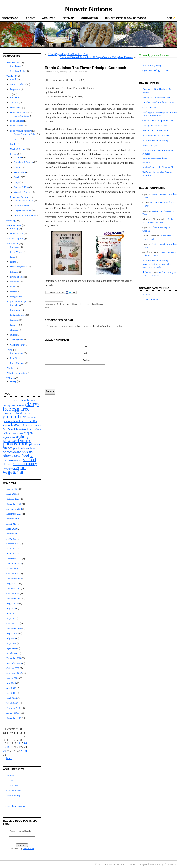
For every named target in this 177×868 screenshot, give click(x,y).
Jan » (9, 758)
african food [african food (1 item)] (7, 401)
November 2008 (14, 663)
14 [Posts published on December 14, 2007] (19, 743)
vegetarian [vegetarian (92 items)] (14, 472)
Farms (13, 262)
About (30, 18)
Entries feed (12, 785)
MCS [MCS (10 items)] (6, 429)
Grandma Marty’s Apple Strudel (158, 121)
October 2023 (13, 499)
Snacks (17, 177)
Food (9, 94)
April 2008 (12, 698)
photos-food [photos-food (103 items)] (16, 444)
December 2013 (14, 559)
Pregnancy (15, 89)
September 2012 (14, 579)
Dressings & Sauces (23, 162)
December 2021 (14, 514)
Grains (17, 167)
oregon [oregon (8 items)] (28, 433)
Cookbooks (15, 66)
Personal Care (17, 233)
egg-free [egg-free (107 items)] (21, 409)
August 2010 (12, 603)
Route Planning (17, 363)
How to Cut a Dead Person (155, 131)
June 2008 (11, 688)
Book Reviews (13, 63)
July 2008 (11, 683)
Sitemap (68, 18)
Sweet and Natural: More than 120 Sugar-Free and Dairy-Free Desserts (96, 57)
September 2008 (14, 673)
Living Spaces (17, 277)
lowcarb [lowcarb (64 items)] (19, 425)
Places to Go (12, 244)
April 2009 (12, 648)
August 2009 (12, 633)
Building (14, 229)
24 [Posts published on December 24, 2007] (5, 751)
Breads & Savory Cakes (25, 134)
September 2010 (14, 598)
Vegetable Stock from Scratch (156, 135)
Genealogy (11, 220)
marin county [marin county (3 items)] (34, 426)
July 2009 (11, 638)
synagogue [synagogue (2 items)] (8, 468)
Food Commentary (19, 112)
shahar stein (148, 272)
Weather (10, 368)
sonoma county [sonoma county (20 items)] (25, 464)
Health (13, 79)
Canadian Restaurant (24, 200)
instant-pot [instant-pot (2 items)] (32, 418)
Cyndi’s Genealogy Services (126, 18)
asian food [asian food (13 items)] (20, 400)
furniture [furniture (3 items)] (28, 413)
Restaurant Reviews (20, 197)
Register (10, 775)
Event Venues (17, 252)
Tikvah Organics (150, 299)
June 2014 (11, 554)
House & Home (14, 225)
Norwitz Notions (88, 9)
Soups (17, 182)
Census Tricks (149, 107)
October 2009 (13, 623)
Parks (13, 287)
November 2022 (14, 509)
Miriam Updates (18, 84)
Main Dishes (20, 172)
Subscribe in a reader (15, 806)
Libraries (14, 272)
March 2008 (12, 703)
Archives (49, 18)
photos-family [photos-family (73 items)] (17, 440)
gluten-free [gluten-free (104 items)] (14, 417)
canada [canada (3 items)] (32, 401)
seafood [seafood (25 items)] (29, 460)
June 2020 (11, 524)
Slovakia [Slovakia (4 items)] (7, 464)
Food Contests (17, 121)
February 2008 (13, 708)
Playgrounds (16, 297)
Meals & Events (18, 149)
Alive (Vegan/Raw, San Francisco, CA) (68, 54)
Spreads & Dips (21, 187)
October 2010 (13, 593)
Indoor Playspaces (19, 267)
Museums (15, 282)
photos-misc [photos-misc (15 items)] (12, 452)
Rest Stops (15, 358)
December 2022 (14, 504)
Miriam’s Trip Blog (152, 65)
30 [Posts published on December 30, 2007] (25, 751)
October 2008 (13, 668)
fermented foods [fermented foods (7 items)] (13, 413)
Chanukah (15, 305)
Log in (9, 781)
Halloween (15, 310)
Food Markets (17, 126)
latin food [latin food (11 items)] (27, 421)
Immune (146, 294)
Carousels (15, 247)
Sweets (17, 139)
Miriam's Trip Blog (16, 239)
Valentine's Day (17, 345)
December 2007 (14, 718)
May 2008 (11, 693)
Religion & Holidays (16, 302)
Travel (9, 350)
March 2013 (12, 568)
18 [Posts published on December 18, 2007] (8, 747)
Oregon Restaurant (23, 210)
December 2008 (14, 658)
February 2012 (13, 588)
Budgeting (15, 98)
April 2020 (12, 529)
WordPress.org (13, 795)
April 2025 (12, 494)
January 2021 (13, 519)
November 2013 (14, 564)
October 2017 (13, 544)
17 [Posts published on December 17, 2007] (5, 747)
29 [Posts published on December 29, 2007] (22, 751)
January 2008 (13, 713)
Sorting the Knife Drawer (154, 125)
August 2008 (12, 678)
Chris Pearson (170, 864)
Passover (14, 325)
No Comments (81, 72)
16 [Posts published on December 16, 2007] (25, 743)
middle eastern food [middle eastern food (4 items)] (21, 429)
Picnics (14, 292)
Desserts (18, 157)
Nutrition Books (18, 71)
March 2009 (12, 653)
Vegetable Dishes (22, 192)
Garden (14, 144)
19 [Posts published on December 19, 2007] (12, 747)
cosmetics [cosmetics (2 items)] (15, 405)
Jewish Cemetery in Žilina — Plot (158, 167)
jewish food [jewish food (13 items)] (11, 421)
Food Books (16, 107)
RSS (169, 18)
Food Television (21, 116)
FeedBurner (28, 848)
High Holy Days (18, 315)
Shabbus (14, 330)
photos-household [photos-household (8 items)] (25, 448)
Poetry (13, 381)
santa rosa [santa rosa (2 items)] (18, 460)
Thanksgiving (17, 340)
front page (10, 18)
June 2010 (11, 613)
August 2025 (12, 489)
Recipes (14, 154)
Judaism (14, 320)
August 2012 (12, 583)
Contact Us (90, 18)
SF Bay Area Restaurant (25, 215)
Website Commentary (17, 373)
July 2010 (11, 608)
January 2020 (13, 534)
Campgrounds (17, 353)
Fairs (12, 257)
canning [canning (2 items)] (6, 405)
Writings (10, 378)
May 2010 (11, 618)
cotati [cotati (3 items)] (23, 405)
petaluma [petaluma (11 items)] (22, 437)
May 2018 (11, 539)
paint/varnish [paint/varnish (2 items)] (9, 437)
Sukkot (13, 335)
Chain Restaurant (22, 205)
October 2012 (13, 574)
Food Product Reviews (21, 131)
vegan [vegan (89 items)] (19, 467)
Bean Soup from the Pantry (155, 140)
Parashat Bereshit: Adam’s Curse (158, 102)
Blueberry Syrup (150, 146)
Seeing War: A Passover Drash (157, 97)
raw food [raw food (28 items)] (21, 456)
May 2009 (11, 643)
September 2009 (14, 628)
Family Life (12, 76)
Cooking (14, 102)
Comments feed (14, 790)
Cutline (157, 864)
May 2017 (11, 549)
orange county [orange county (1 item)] (18, 433)
